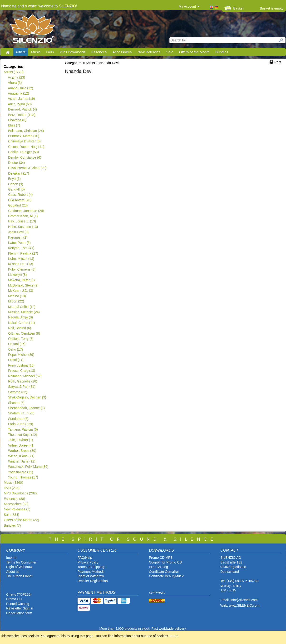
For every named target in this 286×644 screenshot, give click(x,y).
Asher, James (21, 99)
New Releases (149, 52)
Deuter (16, 163)
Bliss (14, 125)
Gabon (15, 184)
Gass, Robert (20, 195)
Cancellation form (20, 613)
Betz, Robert (22, 115)
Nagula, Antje (20, 317)
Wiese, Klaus (21, 456)
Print (278, 62)
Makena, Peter (21, 280)
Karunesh (18, 237)
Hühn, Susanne (23, 227)
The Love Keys (22, 435)
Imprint (11, 558)
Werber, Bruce (22, 451)
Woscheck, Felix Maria (28, 467)
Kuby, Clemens (22, 269)
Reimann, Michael (25, 376)
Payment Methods (91, 572)
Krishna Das (20, 264)
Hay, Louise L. (22, 221)
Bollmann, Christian (26, 131)
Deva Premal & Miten (27, 168)
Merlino (17, 296)
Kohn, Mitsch (21, 259)
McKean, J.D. (20, 291)
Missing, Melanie (24, 312)
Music (36, 52)
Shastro (16, 403)
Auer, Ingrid (20, 104)
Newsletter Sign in (20, 608)
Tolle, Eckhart (20, 440)
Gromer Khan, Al (23, 216)
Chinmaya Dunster (24, 141)
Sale (170, 52)
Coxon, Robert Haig (26, 147)
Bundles (222, 52)
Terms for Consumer (21, 562)
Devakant (18, 173)
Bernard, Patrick (22, 109)
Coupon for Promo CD (165, 562)
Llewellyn (17, 275)
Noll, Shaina (19, 328)
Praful (16, 360)
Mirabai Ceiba (22, 307)
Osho (15, 349)
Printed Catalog (18, 604)
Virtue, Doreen (21, 445)
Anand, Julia (20, 88)
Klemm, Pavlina (23, 253)
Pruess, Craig (22, 371)
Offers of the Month (194, 52)
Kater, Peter (19, 243)
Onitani (17, 344)
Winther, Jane (22, 461)
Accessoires (122, 52)
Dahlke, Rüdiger (23, 152)
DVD (50, 52)
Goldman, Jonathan (26, 211)
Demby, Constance (25, 157)
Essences (99, 52)
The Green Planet (19, 576)
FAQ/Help (85, 558)
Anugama (18, 93)
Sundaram (18, 419)
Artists (20, 52)
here (172, 636)
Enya (14, 179)
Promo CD (14, 599)
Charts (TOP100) (19, 594)
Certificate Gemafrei (164, 572)
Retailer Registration (93, 581)
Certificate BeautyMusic (166, 576)
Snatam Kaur (21, 413)
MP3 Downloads (72, 52)
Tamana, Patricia (23, 429)
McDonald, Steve (23, 285)
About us (13, 572)
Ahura (15, 83)
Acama (17, 77)
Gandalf (16, 189)
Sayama (17, 392)
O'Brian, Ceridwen (24, 333)
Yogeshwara (20, 472)
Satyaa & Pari (22, 387)
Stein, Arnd (20, 424)
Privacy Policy (88, 562)
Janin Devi (18, 232)
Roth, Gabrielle (22, 381)
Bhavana (17, 120)
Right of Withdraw (19, 567)
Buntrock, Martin (24, 136)
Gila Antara (20, 200)
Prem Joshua (21, 365)
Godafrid (18, 205)
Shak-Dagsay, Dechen (27, 397)
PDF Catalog (158, 567)
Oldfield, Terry (21, 339)
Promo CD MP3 (161, 558)
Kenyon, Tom (21, 248)
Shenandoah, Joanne (26, 408)
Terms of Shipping (91, 567)
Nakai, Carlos (21, 323)
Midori (16, 301)
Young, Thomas (23, 477)
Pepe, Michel (21, 355)
